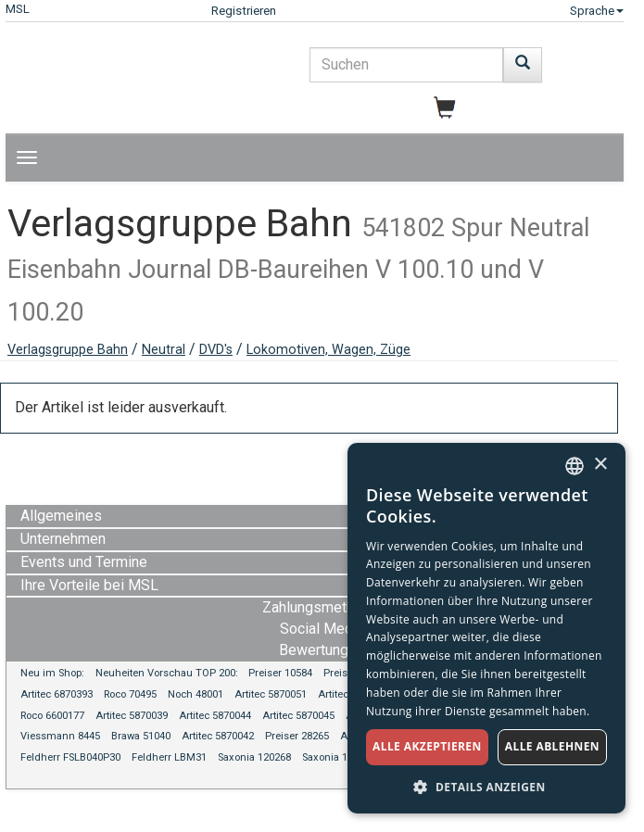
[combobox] (575, 466)
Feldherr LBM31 (169, 757)
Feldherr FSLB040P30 (70, 757)
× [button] (600, 465)
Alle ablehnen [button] (552, 746)
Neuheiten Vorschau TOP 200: (168, 673)
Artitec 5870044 (215, 716)
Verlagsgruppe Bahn (68, 350)
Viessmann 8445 (60, 736)
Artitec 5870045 (298, 716)
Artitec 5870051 (271, 694)
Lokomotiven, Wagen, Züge (328, 350)
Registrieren (244, 11)
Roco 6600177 (52, 716)
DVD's (216, 350)
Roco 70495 (130, 694)
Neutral (164, 350)
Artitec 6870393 (57, 694)
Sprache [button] (597, 11)
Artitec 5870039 (132, 716)
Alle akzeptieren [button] (427, 746)
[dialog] (486, 628)
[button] (486, 786)
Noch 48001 (196, 694)
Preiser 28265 (297, 736)
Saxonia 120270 (339, 757)
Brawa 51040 (141, 736)
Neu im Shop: (52, 673)
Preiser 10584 (280, 673)
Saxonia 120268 (254, 757)
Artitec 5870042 (218, 736)
